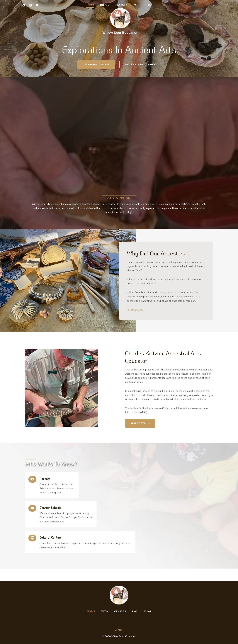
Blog (149, 5)
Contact (119, 630)
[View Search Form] (214, 5)
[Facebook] (24, 5)
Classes (121, 5)
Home (90, 5)
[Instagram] (30, 5)
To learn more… (140, 318)
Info (105, 611)
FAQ (136, 5)
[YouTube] (37, 5)
